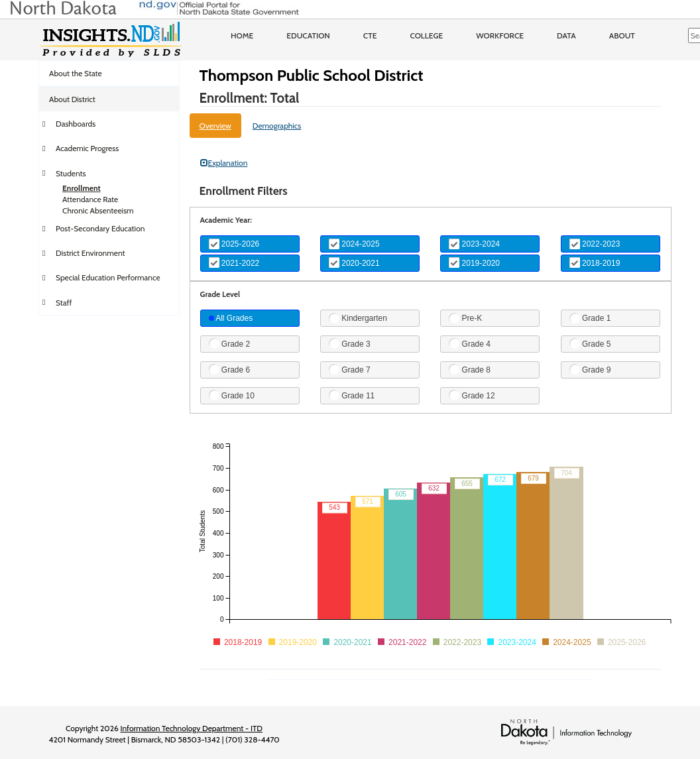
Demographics (277, 126)
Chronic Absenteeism (98, 210)
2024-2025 (354, 244)
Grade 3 (350, 343)
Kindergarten (358, 318)
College (426, 35)
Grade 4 (470, 343)
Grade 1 (590, 318)
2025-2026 (234, 244)
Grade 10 (232, 395)
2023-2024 (474, 244)
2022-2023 (595, 244)
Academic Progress (87, 148)
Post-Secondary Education (100, 228)
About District (72, 99)
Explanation (224, 163)
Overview (215, 126)
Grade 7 (350, 369)
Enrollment (82, 188)
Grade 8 (470, 369)
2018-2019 (595, 263)
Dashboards (76, 124)
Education (308, 35)
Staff (64, 303)
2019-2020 (474, 263)
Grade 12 (472, 395)
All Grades (231, 318)
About (622, 35)
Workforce (500, 35)
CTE (370, 35)
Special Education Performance (108, 277)
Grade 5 (590, 343)
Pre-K (465, 318)
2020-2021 (354, 263)
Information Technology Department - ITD (191, 728)
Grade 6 (230, 369)
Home (242, 35)
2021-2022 (234, 263)
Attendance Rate (90, 199)
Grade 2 (230, 343)
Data (566, 35)
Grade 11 (352, 395)
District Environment (90, 253)
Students (71, 173)
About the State (76, 73)
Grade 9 (590, 369)
